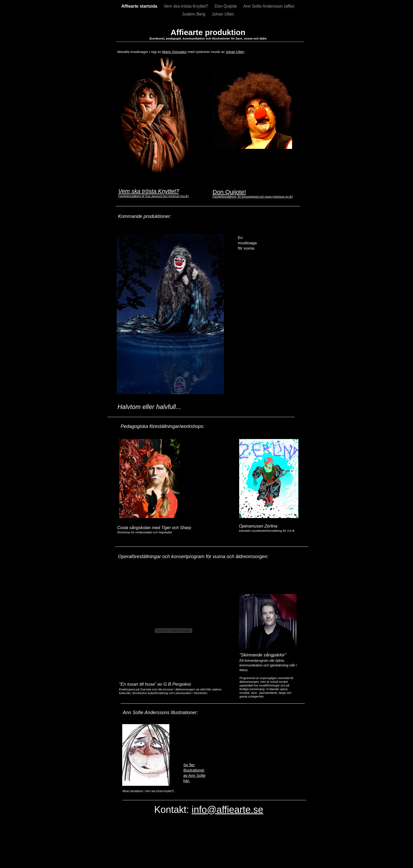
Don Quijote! (229, 192)
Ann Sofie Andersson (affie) (269, 6)
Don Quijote (226, 6)
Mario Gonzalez (174, 52)
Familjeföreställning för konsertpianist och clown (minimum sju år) (253, 197)
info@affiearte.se (228, 810)
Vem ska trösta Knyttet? (186, 6)
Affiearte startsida (140, 6)
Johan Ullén (223, 14)
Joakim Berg (194, 14)
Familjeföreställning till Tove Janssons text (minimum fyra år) (154, 196)
